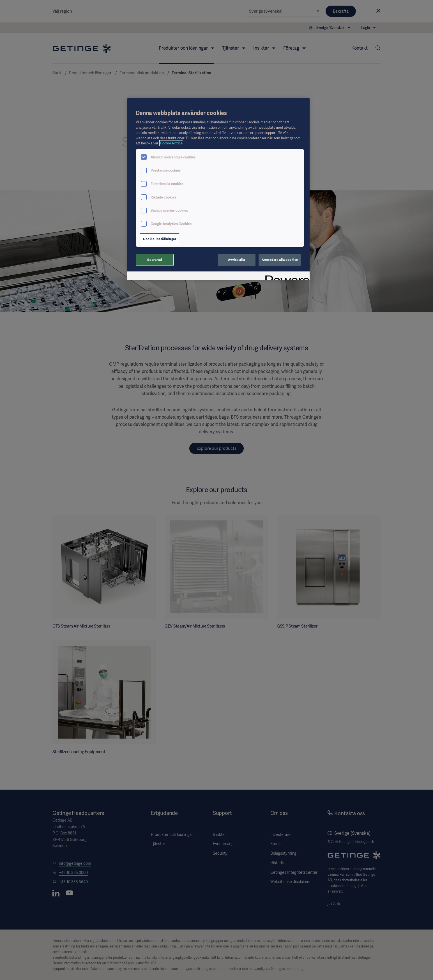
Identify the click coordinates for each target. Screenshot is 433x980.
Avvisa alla (236, 260)
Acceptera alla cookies (280, 260)
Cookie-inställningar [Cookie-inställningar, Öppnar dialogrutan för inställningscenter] (160, 239)
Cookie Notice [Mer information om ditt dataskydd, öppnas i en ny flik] (171, 143)
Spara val (155, 260)
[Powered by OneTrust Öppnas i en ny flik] (285, 277)
